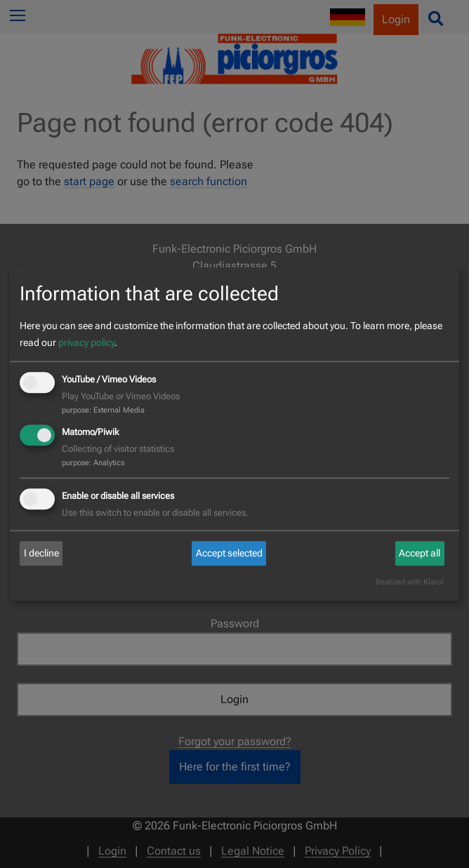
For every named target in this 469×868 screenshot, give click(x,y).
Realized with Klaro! (410, 582)
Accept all (420, 554)
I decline (41, 554)
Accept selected (229, 554)
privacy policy (86, 343)
